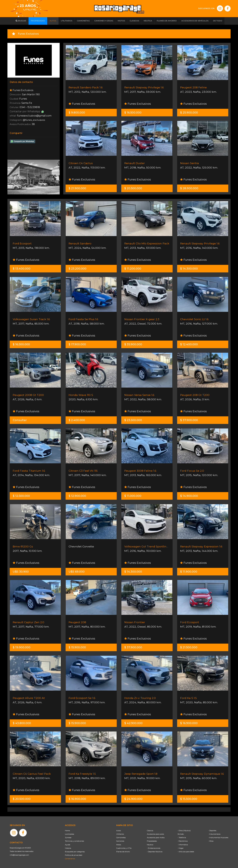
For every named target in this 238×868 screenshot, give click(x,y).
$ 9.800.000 (77, 113)
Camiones (120, 841)
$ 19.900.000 (22, 647)
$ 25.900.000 (189, 113)
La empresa (70, 834)
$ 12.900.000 (77, 496)
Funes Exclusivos (82, 104)
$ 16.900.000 (189, 723)
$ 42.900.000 (133, 723)
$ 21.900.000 (77, 188)
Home (67, 831)
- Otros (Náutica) (184, 831)
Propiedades (152, 841)
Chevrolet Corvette (81, 546)
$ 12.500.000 (21, 496)
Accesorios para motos (156, 838)
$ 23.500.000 (133, 420)
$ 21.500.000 (189, 647)
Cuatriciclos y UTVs (124, 848)
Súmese (68, 838)
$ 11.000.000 (133, 496)
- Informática (183, 845)
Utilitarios (120, 834)
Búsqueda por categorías (75, 852)
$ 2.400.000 (77, 420)
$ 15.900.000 (77, 647)
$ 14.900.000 (189, 496)
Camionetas (121, 838)
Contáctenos (70, 859)
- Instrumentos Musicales (218, 838)
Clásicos (150, 831)
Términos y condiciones (74, 841)
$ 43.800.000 (22, 723)
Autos (119, 831)
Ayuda (68, 845)
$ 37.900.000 (189, 420)
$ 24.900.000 (133, 799)
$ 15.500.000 (189, 799)
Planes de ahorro (123, 852)
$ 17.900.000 (77, 344)
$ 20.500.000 (133, 188)
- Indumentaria (214, 834)
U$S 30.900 (21, 572)
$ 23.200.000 (77, 269)
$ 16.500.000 (133, 113)
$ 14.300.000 (189, 269)
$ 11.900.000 (189, 572)
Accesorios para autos (155, 834)
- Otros (211, 841)
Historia (68, 848)
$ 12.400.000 (189, 344)
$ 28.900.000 (189, 188)
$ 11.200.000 (133, 269)
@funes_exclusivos (35, 120)
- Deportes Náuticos (155, 852)
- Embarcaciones (154, 848)
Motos (119, 845)
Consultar (20, 420)
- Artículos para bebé (186, 852)
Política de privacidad (74, 855)
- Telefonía (182, 838)
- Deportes (212, 831)
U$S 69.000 (77, 572)
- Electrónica (183, 841)
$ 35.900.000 (133, 344)
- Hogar (181, 848)
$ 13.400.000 (22, 269)
